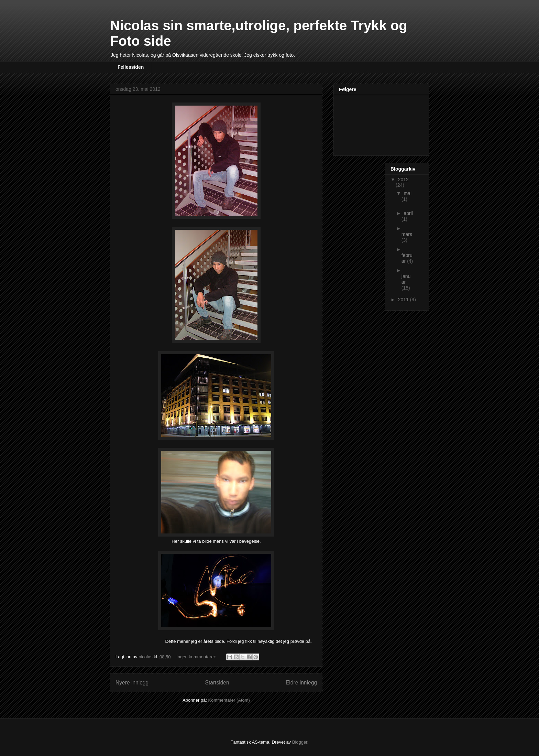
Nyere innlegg (132, 683)
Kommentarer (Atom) (229, 700)
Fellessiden (131, 67)
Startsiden (217, 683)
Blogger (300, 742)
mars (407, 234)
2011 (404, 300)
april (408, 213)
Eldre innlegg (301, 683)
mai (408, 193)
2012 (403, 180)
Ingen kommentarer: (197, 657)
